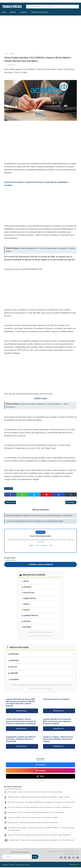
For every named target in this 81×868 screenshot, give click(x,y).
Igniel (77, 865)
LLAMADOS (25, 12)
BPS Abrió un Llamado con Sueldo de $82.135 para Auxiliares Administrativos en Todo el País (41, 803)
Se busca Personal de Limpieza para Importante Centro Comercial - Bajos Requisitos (39, 836)
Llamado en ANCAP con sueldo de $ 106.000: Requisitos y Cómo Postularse (36, 813)
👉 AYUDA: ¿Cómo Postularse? (40, 565)
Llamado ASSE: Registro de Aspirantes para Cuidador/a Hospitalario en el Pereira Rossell (41, 841)
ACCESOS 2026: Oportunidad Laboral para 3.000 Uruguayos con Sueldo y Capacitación (40, 808)
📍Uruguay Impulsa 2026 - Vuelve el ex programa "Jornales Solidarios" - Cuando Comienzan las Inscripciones (41, 830)
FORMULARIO (41, 399)
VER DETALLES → (22, 712)
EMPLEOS (14, 12)
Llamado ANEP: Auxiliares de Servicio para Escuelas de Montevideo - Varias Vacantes (39, 798)
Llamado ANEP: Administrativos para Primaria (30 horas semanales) (32, 823)
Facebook (40, 766)
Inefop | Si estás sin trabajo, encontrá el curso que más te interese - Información (39, 516)
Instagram (41, 771)
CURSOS (9, 489)
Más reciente (11, 503)
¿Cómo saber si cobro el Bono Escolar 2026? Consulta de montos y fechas (34, 793)
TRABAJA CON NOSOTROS (43, 12)
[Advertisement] (40, 35)
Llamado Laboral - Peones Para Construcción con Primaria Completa (33, 818)
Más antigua (70, 503)
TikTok (40, 777)
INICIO (4, 12)
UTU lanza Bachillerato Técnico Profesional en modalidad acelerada (35, 522)
